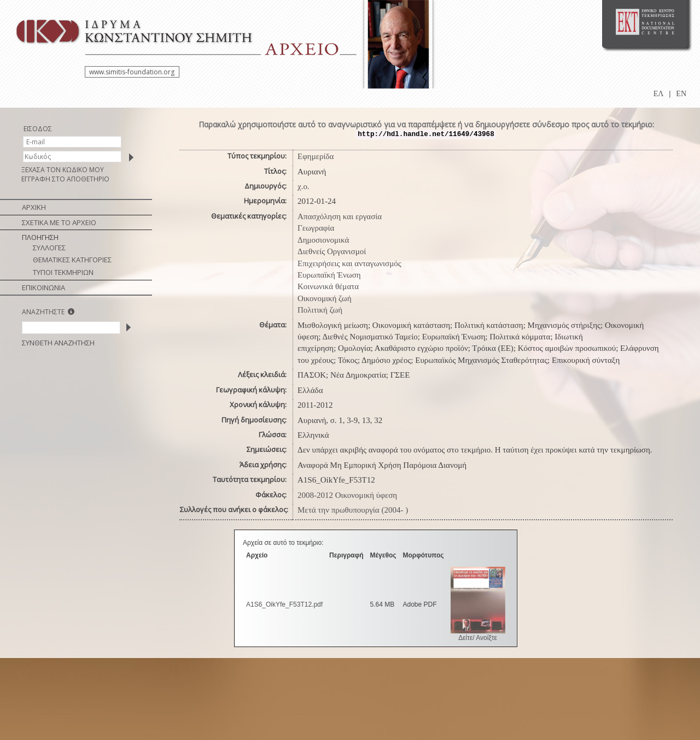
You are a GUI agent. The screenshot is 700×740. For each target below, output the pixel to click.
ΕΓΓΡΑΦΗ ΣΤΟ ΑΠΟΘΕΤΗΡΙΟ (65, 179)
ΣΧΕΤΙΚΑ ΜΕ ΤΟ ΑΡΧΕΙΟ (59, 222)
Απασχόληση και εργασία (340, 216)
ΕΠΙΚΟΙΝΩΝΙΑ (43, 287)
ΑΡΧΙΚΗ (34, 207)
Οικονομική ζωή (325, 298)
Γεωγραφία (316, 228)
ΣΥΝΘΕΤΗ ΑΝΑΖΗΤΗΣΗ (58, 343)
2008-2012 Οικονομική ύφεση (347, 495)
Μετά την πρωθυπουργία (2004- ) (353, 510)
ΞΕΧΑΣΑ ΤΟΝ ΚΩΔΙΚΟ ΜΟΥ (63, 170)
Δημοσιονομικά (323, 240)
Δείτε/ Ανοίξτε (478, 638)
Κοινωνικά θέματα (328, 286)
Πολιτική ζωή (320, 310)
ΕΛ (659, 94)
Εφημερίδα (316, 156)
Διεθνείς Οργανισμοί (332, 251)
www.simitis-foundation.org (132, 72)
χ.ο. (304, 186)
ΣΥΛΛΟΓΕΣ (49, 248)
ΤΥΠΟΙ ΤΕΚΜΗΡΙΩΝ (63, 272)
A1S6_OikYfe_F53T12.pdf (284, 604)
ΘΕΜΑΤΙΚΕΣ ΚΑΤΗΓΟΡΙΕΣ (72, 260)
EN (681, 94)
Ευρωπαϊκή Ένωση (329, 275)
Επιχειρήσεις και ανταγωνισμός (349, 263)
